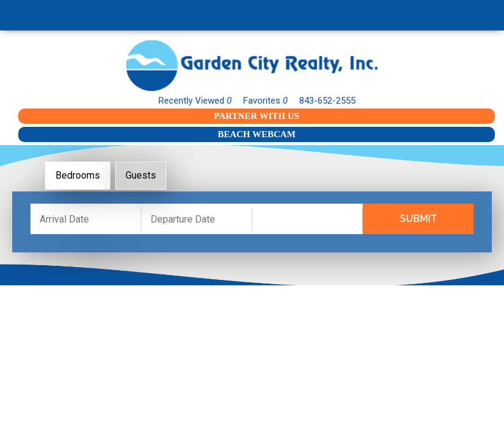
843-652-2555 (327, 101)
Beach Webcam (257, 134)
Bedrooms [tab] (78, 175)
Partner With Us (257, 116)
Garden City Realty (252, 66)
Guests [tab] (141, 175)
